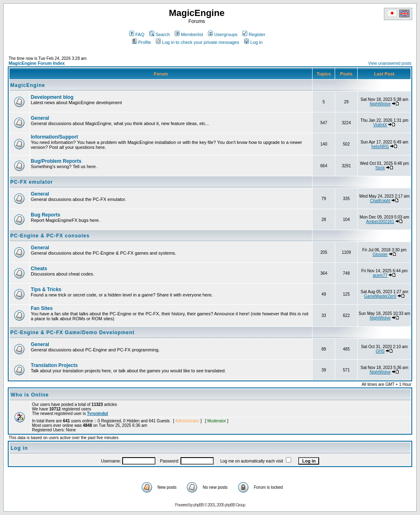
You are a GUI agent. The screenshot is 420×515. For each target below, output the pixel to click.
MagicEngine (28, 85)
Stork (380, 168)
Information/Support (54, 137)
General (40, 118)
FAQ (137, 34)
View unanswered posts (390, 63)
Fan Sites (42, 308)
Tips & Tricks (46, 289)
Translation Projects (54, 365)
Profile (142, 42)
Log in (253, 42)
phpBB (198, 505)
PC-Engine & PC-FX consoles (50, 236)
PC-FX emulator (32, 182)
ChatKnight (380, 201)
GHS (380, 351)
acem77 (380, 275)
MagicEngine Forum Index (37, 63)
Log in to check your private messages (197, 42)
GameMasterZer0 (380, 296)
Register (254, 34)
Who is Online (30, 395)
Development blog (52, 97)
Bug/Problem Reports (56, 161)
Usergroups (223, 34)
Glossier (380, 254)
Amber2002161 (380, 222)
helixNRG (380, 147)
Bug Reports (46, 215)
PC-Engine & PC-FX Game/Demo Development (72, 333)
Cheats (39, 269)
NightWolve (380, 104)
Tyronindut (97, 414)
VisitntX (380, 125)
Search (160, 34)
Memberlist (189, 34)
